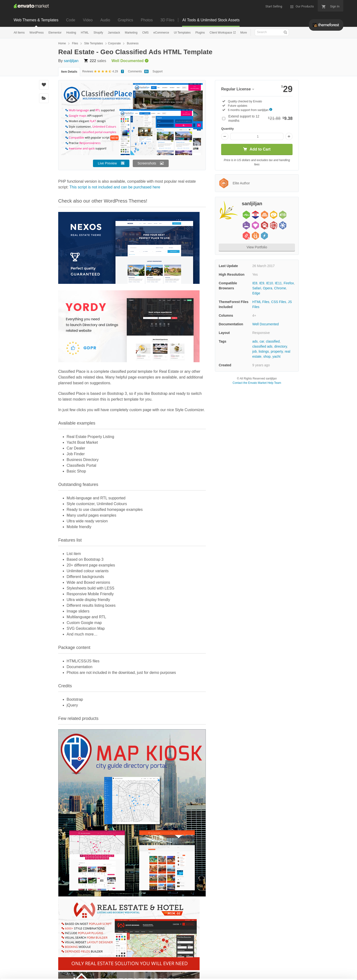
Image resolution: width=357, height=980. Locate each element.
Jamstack (114, 33)
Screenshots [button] (147, 163)
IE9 (262, 283)
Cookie (45, 974)
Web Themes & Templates (36, 20)
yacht (276, 356)
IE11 (278, 283)
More (244, 33)
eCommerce (161, 33)
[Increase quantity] (289, 136)
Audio (105, 20)
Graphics (126, 20)
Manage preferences (317, 967)
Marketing (131, 33)
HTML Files (261, 302)
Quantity (227, 129)
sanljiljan (71, 61)
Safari (257, 288)
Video (88, 20)
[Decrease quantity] (225, 136)
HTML (85, 33)
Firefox (289, 283)
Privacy (66, 974)
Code (71, 20)
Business (133, 43)
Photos (147, 20)
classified (273, 341)
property (277, 351)
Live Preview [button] (107, 163)
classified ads (262, 346)
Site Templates (94, 43)
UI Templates (182, 33)
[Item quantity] (257, 136)
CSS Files (279, 302)
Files (75, 43)
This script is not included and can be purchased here (115, 187)
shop (267, 356)
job (255, 351)
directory (281, 346)
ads (255, 341)
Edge (256, 293)
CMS (146, 33)
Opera (268, 288)
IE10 (270, 283)
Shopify (98, 33)
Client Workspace (221, 33)
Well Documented (265, 324)
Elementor (55, 33)
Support (158, 71)
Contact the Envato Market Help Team (257, 383)
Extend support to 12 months (260, 118)
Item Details (69, 72)
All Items (19, 33)
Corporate (114, 43)
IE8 (255, 283)
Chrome (280, 288)
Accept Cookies (247, 967)
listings (264, 351)
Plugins (200, 33)
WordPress (37, 33)
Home (62, 43)
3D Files (167, 20)
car (262, 341)
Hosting (71, 33)
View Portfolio (257, 247)
